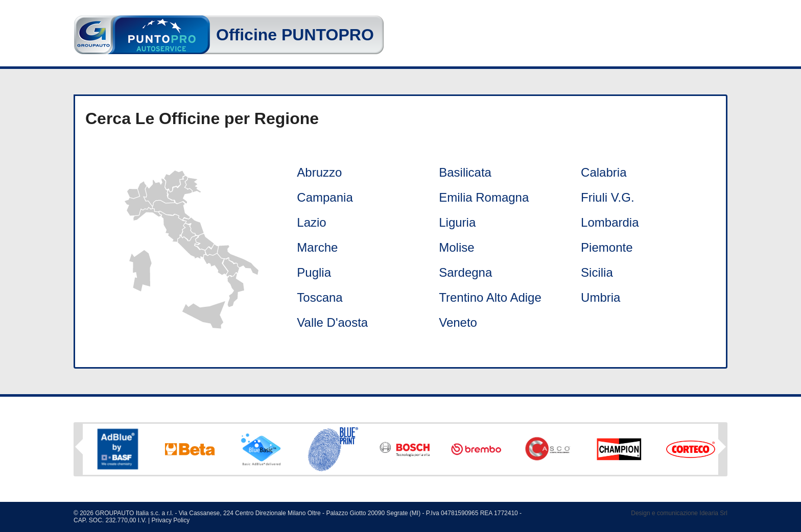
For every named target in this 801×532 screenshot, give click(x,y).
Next (722, 450)
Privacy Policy (171, 520)
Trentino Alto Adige (490, 297)
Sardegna (465, 272)
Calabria (604, 172)
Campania (325, 197)
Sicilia (597, 272)
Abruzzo (319, 172)
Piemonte (607, 247)
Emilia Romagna (484, 197)
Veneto (458, 322)
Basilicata (465, 172)
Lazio (311, 222)
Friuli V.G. (607, 197)
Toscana (320, 297)
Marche (317, 247)
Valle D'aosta (332, 322)
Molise (456, 247)
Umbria (600, 297)
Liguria (457, 222)
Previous (79, 447)
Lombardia (610, 222)
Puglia (314, 272)
